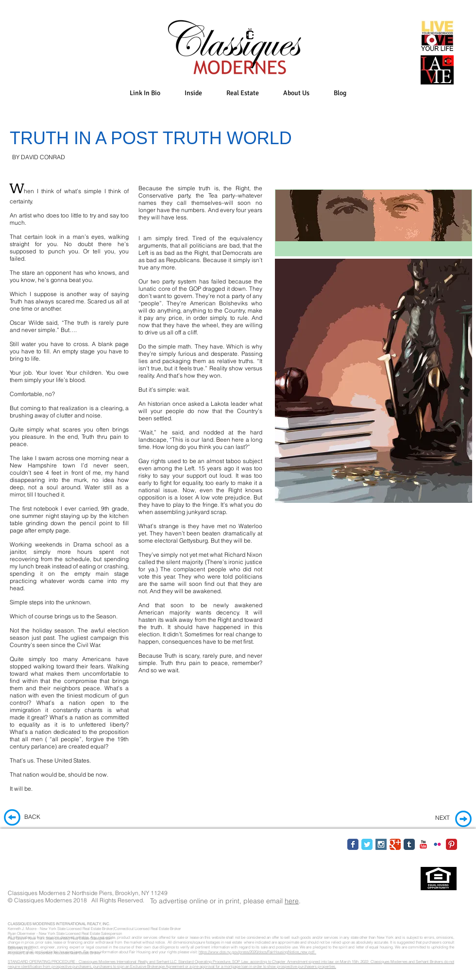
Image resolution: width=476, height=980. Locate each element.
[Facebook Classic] (353, 844)
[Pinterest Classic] (451, 844)
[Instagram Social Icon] (381, 844)
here (292, 901)
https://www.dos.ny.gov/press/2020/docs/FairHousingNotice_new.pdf (257, 952)
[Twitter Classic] (367, 844)
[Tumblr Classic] (409, 844)
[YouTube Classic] (423, 844)
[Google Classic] (395, 844)
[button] (193, 93)
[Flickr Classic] (437, 844)
